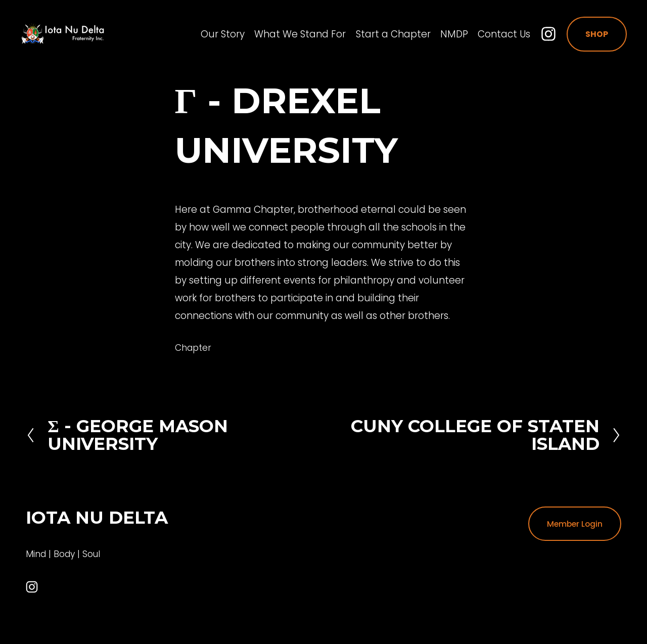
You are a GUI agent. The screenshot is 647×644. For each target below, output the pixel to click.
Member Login (575, 524)
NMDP (449, 36)
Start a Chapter (388, 36)
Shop (591, 36)
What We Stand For (294, 36)
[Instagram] (543, 35)
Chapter (193, 348)
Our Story (217, 36)
